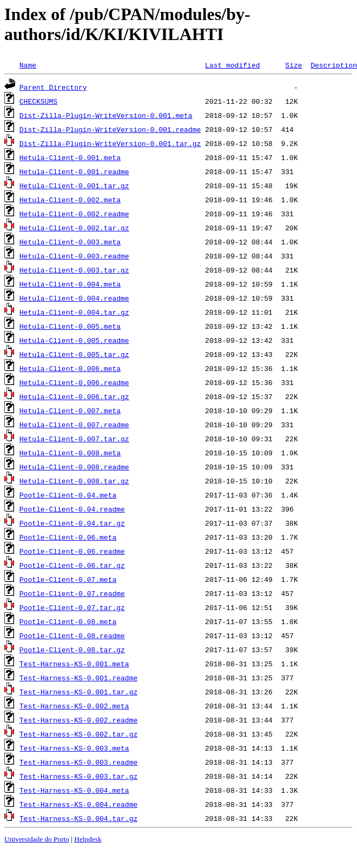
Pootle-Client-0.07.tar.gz (72, 607)
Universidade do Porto (37, 839)
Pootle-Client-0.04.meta (68, 495)
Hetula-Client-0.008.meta (70, 453)
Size (293, 65)
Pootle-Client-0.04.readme (72, 509)
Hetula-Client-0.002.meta (70, 200)
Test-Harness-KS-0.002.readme (78, 720)
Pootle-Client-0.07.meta (68, 579)
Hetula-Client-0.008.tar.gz (74, 481)
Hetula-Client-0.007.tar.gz (74, 439)
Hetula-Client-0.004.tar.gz (74, 312)
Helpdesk (88, 839)
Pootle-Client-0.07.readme (72, 593)
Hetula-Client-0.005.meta (70, 326)
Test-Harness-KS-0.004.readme (78, 804)
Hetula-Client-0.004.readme (74, 298)
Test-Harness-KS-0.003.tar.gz (78, 776)
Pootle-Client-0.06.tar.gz (72, 565)
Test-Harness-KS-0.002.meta (74, 706)
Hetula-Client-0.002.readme (74, 214)
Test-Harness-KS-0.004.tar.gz (78, 818)
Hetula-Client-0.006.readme (74, 382)
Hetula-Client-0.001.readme (74, 171)
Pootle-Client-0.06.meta (68, 537)
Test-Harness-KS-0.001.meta (74, 664)
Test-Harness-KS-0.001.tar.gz (78, 692)
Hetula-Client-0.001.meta (70, 157)
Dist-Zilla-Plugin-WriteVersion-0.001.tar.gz (110, 143)
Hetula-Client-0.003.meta (70, 242)
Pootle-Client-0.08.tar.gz (72, 650)
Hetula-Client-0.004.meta (70, 284)
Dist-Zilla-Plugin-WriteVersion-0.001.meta (106, 115)
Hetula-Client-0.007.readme (74, 425)
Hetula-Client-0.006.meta (70, 368)
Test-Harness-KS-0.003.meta (74, 748)
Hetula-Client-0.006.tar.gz (74, 396)
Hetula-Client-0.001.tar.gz (74, 185)
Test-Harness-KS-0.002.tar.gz (78, 734)
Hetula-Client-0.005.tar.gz (74, 354)
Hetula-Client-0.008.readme (74, 467)
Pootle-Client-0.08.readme (72, 635)
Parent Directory (53, 87)
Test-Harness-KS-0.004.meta (74, 790)
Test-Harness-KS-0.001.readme (78, 678)
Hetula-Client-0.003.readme (74, 256)
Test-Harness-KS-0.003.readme (78, 762)
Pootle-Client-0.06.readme (72, 551)
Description (334, 65)
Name (28, 65)
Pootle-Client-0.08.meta (68, 621)
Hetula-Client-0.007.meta (70, 410)
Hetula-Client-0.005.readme (74, 340)
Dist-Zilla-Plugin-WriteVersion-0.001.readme (110, 129)
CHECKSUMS (38, 101)
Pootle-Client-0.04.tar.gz (72, 523)
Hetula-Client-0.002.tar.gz (74, 228)
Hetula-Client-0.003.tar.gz (74, 270)
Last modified (232, 65)
